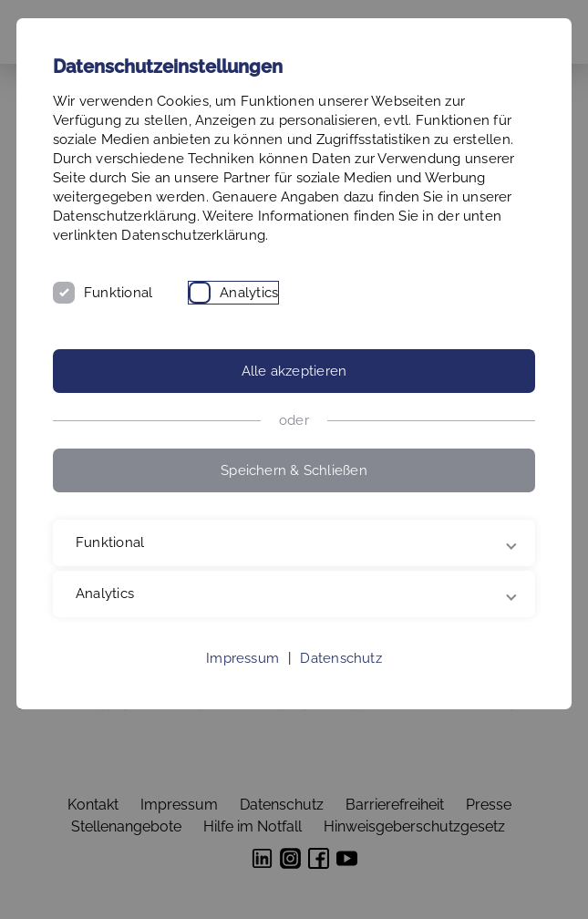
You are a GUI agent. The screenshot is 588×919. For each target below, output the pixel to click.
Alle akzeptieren (294, 371)
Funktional (118, 293)
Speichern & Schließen (294, 470)
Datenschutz (340, 658)
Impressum (242, 658)
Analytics (249, 293)
